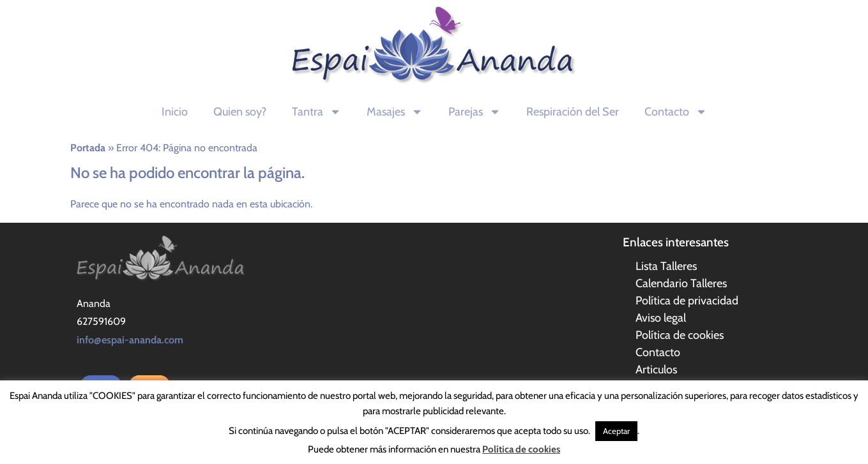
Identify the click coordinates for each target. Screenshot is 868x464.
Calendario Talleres (681, 283)
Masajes (395, 112)
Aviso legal (661, 318)
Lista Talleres (666, 266)
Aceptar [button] (616, 431)
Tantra (316, 112)
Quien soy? (240, 112)
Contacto (676, 112)
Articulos (656, 370)
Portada (88, 148)
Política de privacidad (687, 301)
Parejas (475, 112)
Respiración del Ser (573, 112)
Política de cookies (680, 335)
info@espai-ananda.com (130, 340)
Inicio (175, 112)
